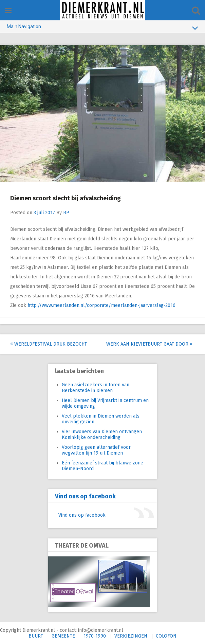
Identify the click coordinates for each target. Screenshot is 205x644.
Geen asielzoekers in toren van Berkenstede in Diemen (96, 388)
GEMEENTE (63, 636)
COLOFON (166, 636)
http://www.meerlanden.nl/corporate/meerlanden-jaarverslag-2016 (101, 305)
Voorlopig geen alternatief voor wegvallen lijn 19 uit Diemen (96, 450)
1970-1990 (95, 636)
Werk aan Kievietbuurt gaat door (149, 344)
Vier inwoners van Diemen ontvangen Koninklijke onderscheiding (102, 435)
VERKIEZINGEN (131, 636)
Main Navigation (102, 28)
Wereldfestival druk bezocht (49, 344)
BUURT (36, 636)
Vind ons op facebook (85, 496)
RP (66, 213)
